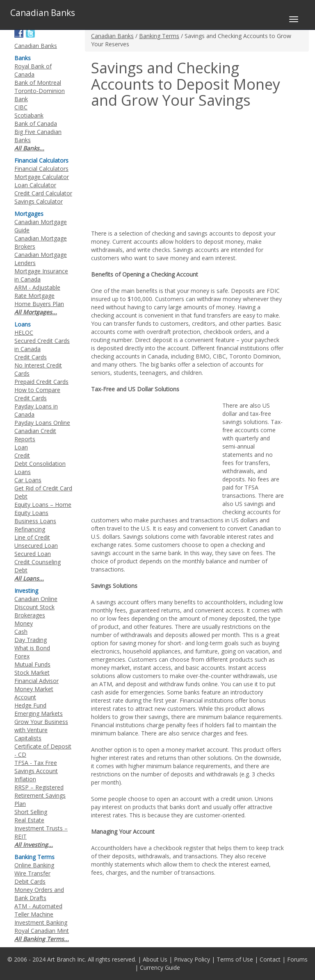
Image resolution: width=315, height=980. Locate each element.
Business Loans (35, 521)
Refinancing (30, 529)
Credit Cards (31, 357)
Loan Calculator (35, 185)
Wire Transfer (32, 873)
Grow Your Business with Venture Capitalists (41, 730)
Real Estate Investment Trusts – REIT (41, 828)
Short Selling (31, 812)
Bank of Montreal (38, 83)
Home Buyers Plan (39, 304)
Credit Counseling (38, 562)
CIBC (21, 107)
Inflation (25, 779)
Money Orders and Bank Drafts (39, 894)
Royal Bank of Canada (33, 70)
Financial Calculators (41, 169)
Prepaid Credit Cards (41, 382)
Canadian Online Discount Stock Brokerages (36, 607)
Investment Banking (41, 922)
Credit (22, 455)
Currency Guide (160, 968)
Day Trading (31, 640)
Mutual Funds (32, 664)
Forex (22, 656)
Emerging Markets (39, 713)
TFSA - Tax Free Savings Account (36, 767)
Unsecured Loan (36, 546)
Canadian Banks (112, 36)
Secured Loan (33, 554)
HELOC (24, 332)
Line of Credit (32, 537)
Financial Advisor (37, 681)
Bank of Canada (36, 124)
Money (24, 623)
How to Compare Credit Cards (37, 394)
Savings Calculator (39, 201)
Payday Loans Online (42, 423)
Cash (21, 632)
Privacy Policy (192, 959)
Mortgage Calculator (42, 177)
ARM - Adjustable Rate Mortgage (37, 292)
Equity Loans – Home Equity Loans (43, 509)
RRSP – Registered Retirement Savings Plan (40, 795)
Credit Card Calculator (43, 193)
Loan (21, 447)
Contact (270, 959)
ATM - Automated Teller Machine (38, 910)
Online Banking (34, 865)
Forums (297, 959)
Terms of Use (235, 959)
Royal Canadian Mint (42, 931)
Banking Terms (159, 36)
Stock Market (32, 673)
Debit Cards (30, 881)
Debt (21, 570)
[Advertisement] (160, 170)
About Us (155, 959)
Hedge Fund (30, 705)
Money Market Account (34, 693)
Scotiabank (29, 115)
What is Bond (32, 648)
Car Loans (28, 480)
